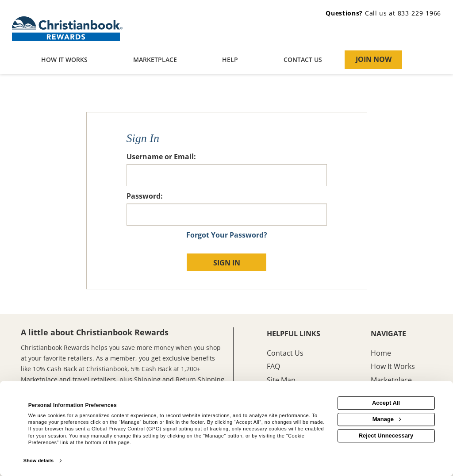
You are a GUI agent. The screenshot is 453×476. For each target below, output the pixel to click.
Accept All (386, 403)
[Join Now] (373, 60)
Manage (387, 419)
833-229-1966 (419, 13)
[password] (227, 215)
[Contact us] (303, 60)
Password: (145, 196)
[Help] (230, 60)
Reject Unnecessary (386, 436)
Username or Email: (161, 157)
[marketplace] (155, 60)
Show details (38, 461)
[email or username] (227, 175)
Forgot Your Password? (227, 235)
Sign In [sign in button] (227, 263)
